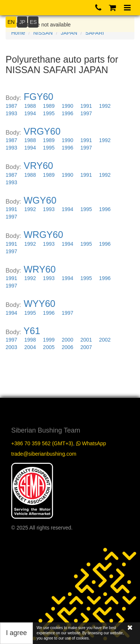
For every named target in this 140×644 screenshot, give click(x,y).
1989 (49, 106)
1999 (49, 340)
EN (11, 22)
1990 (67, 106)
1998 (30, 340)
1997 (86, 113)
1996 (67, 113)
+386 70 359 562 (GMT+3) (42, 443)
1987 (11, 106)
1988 (30, 106)
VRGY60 (42, 131)
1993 (11, 113)
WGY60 (40, 200)
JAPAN (69, 33)
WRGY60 (44, 235)
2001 (86, 340)
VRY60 (39, 166)
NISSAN (43, 33)
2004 (30, 347)
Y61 (32, 331)
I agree (16, 633)
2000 (67, 340)
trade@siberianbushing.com (44, 454)
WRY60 (40, 269)
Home (18, 33)
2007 (86, 347)
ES (33, 22)
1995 (49, 113)
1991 (86, 106)
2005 (49, 347)
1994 (30, 113)
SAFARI (95, 33)
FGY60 (39, 97)
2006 (67, 347)
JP (22, 22)
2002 (105, 340)
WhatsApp (91, 443)
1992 (105, 106)
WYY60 (40, 304)
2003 (11, 347)
